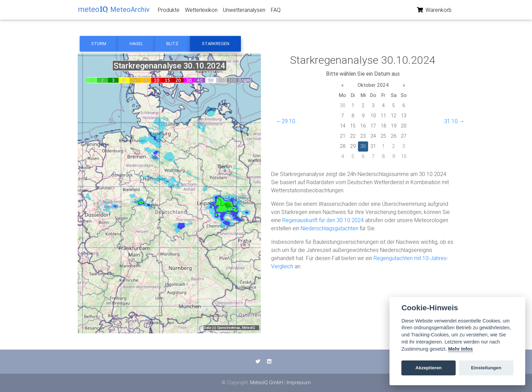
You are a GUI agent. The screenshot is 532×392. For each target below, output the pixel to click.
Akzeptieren (429, 368)
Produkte (169, 11)
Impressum (299, 383)
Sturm (99, 44)
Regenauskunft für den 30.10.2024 (323, 220)
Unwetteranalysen (244, 11)
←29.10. (286, 121)
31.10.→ (454, 121)
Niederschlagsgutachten (329, 228)
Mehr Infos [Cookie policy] (461, 349)
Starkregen (216, 44)
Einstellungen (486, 368)
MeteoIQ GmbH (267, 383)
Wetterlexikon (201, 11)
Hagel (136, 44)
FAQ (276, 11)
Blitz (172, 44)
